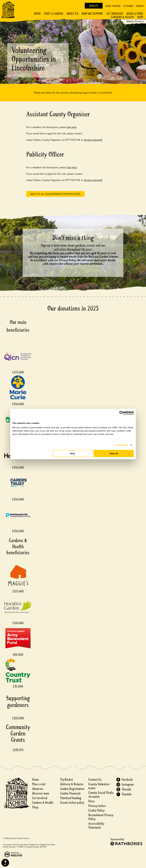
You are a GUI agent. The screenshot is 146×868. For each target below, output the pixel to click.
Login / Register (113, 6)
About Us (72, 14)
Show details (122, 445)
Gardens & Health (122, 17)
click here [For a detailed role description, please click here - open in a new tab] (72, 127)
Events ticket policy (72, 803)
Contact (140, 6)
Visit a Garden (54, 14)
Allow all (114, 453)
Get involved (115, 14)
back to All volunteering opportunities (55, 194)
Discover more (41, 793)
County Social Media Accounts (101, 795)
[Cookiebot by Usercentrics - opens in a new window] (122, 413)
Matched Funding (71, 798)
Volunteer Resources (135, 21)
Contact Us (95, 780)
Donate (94, 6)
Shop (140, 17)
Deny (73, 453)
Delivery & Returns (72, 784)
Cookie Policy (96, 810)
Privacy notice (97, 806)
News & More (135, 14)
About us (38, 789)
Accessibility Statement (96, 826)
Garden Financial (70, 793)
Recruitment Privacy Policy (101, 817)
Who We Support (92, 14)
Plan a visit (39, 784)
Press (92, 801)
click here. (72, 167)
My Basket (128, 6)
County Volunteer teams (99, 786)
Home (37, 14)
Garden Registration (72, 789)
